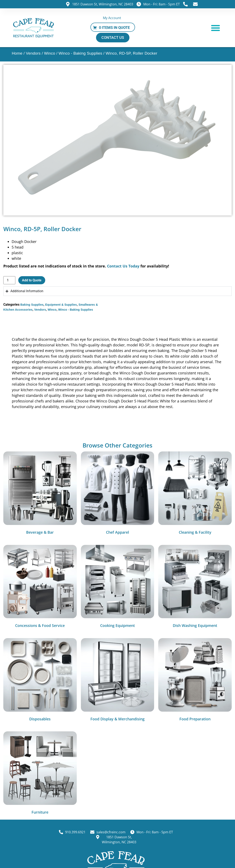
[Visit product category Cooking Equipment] (118, 587)
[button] (216, 28)
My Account (112, 18)
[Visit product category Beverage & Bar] (40, 494)
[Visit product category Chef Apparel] (118, 494)
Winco (50, 53)
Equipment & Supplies (61, 305)
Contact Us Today (123, 266)
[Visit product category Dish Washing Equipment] (195, 587)
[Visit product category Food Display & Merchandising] (118, 681)
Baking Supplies (32, 305)
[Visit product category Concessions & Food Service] (40, 587)
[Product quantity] (9, 280)
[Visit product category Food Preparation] (195, 681)
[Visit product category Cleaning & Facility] (195, 494)
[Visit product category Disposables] (40, 681)
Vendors (33, 53)
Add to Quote (32, 280)
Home (17, 53)
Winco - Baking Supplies (80, 53)
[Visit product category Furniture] (40, 774)
